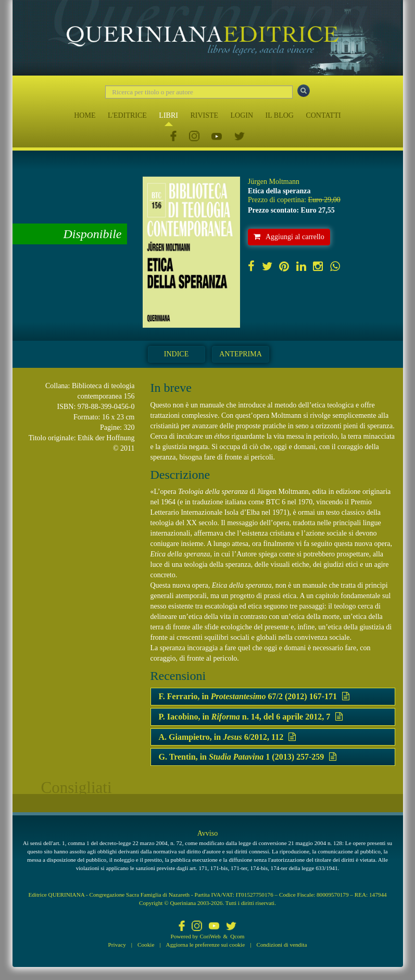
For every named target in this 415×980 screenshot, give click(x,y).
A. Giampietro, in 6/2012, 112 (228, 737)
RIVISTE (204, 115)
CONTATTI (323, 115)
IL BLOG (280, 115)
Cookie (146, 945)
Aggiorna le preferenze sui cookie (206, 945)
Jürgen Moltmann (274, 182)
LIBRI (168, 115)
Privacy (117, 945)
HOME (85, 115)
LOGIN (242, 115)
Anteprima (241, 354)
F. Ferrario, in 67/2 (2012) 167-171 (254, 696)
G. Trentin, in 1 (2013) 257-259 (248, 757)
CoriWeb (210, 936)
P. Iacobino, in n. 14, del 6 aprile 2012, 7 (251, 717)
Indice (176, 354)
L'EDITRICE (127, 115)
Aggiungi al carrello (289, 237)
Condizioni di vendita (281, 945)
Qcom (237, 936)
